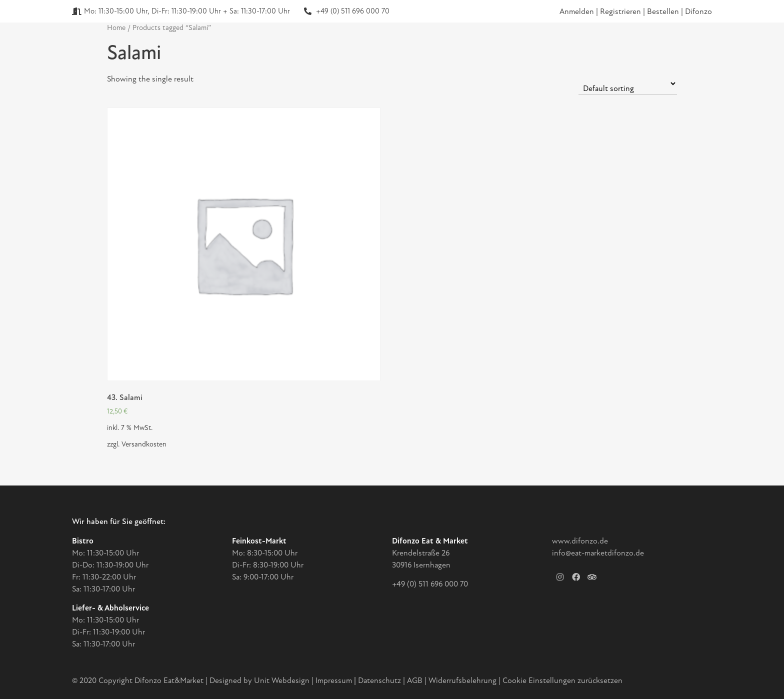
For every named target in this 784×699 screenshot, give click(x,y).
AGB (415, 680)
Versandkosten (144, 444)
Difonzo (698, 11)
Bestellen (664, 11)
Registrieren (621, 11)
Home (116, 28)
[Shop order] (628, 84)
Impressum (334, 680)
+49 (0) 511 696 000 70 (430, 584)
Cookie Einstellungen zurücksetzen (562, 680)
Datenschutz (380, 680)
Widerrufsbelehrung (462, 680)
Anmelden (577, 11)
